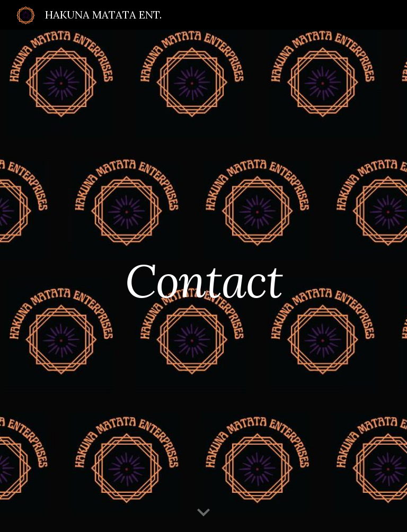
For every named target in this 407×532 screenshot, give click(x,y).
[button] (203, 513)
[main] (203, 281)
